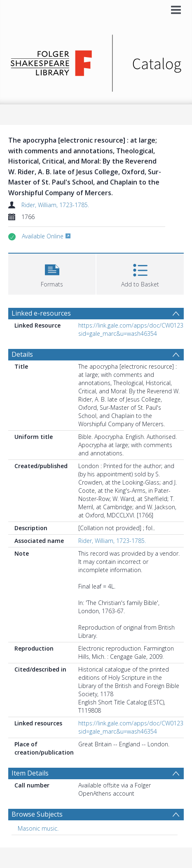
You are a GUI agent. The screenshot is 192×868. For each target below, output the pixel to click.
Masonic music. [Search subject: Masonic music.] (38, 828)
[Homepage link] (96, 61)
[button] (52, 273)
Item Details (30, 773)
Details (22, 354)
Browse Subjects (37, 814)
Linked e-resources (41, 313)
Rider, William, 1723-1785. (55, 205)
